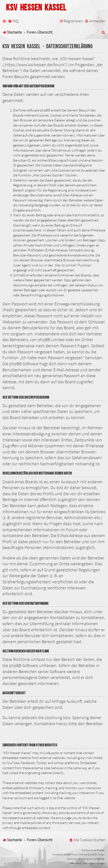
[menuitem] (13, 21)
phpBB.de (100, 859)
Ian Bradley (99, 850)
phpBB (67, 854)
